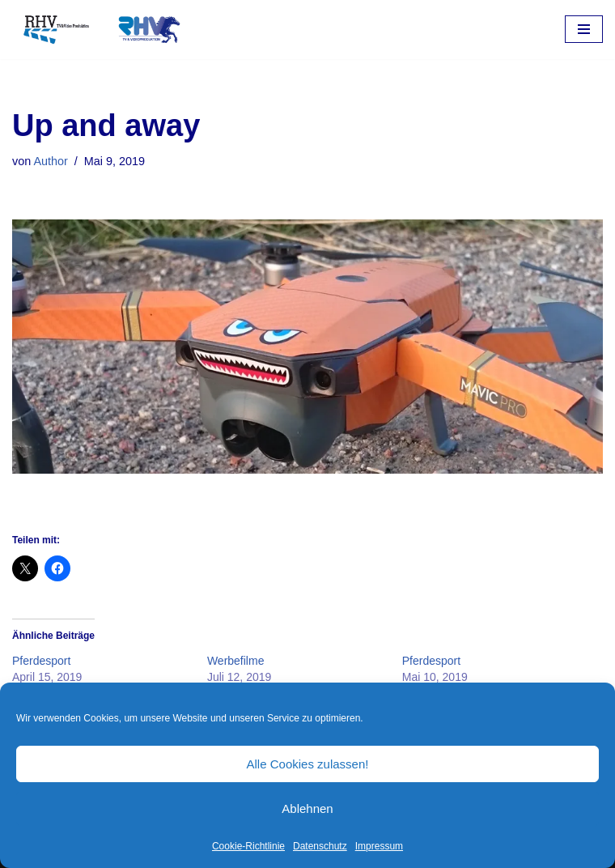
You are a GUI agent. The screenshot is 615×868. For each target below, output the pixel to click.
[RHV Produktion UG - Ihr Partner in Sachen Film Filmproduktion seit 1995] (97, 30)
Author (50, 161)
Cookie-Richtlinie (248, 846)
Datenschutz (320, 846)
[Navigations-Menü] (584, 29)
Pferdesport (41, 661)
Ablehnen (307, 808)
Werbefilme (236, 661)
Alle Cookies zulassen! (308, 764)
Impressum (379, 846)
